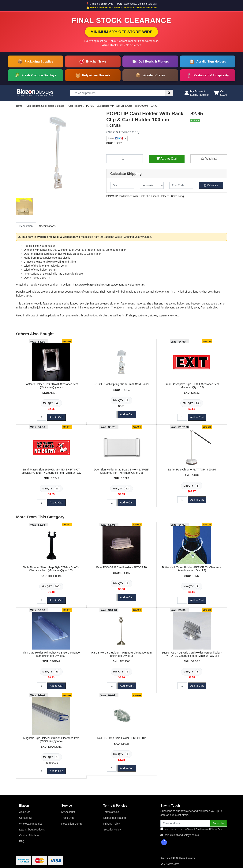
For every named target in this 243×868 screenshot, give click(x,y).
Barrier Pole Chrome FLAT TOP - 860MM (192, 470)
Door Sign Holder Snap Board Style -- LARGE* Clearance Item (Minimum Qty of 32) (121, 471)
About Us (25, 812)
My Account (68, 812)
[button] (197, 93)
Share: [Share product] (116, 139)
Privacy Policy (112, 824)
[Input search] (118, 93)
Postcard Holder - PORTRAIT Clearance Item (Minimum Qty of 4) (51, 386)
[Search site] (169, 93)
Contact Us (26, 818)
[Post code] (181, 185)
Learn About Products (32, 830)
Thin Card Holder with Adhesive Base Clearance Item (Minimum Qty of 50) (51, 654)
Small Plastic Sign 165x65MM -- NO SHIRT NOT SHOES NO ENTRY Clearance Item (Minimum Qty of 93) (51, 473)
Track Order (68, 818)
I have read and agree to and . (192, 829)
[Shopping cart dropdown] (220, 93)
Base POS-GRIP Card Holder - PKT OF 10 (121, 567)
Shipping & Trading (114, 818)
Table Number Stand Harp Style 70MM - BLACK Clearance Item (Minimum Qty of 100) (51, 569)
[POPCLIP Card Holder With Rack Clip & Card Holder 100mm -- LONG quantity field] (125, 159)
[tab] (26, 226)
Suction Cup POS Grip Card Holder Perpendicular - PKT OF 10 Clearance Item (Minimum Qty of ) (192, 654)
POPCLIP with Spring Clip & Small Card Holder (121, 384)
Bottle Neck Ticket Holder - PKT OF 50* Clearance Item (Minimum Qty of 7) (192, 569)
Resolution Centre (72, 824)
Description (26, 226)
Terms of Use (111, 812)
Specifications (47, 226)
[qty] (122, 185)
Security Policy (112, 830)
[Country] (152, 185)
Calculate (211, 185)
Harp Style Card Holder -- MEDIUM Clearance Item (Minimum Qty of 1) (121, 654)
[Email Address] (185, 823)
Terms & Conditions (196, 829)
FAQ (22, 841)
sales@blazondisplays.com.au (183, 835)
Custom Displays (29, 835)
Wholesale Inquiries (31, 824)
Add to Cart (166, 159)
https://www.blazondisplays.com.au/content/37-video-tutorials (109, 285)
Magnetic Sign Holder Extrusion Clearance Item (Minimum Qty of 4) (51, 740)
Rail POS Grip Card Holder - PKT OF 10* (122, 738)
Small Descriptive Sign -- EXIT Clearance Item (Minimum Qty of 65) (192, 386)
